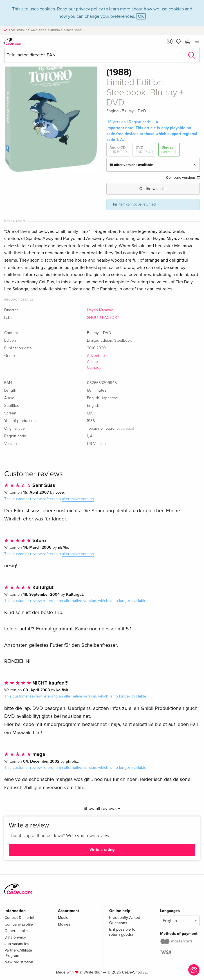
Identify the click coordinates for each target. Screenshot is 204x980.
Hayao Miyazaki (100, 310)
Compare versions (183, 178)
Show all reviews (102, 809)
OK (141, 16)
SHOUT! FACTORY (103, 318)
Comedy (94, 368)
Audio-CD (118, 150)
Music (63, 918)
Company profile (19, 924)
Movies (64, 924)
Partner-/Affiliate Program (18, 953)
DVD (144, 150)
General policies (19, 931)
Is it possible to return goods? (122, 932)
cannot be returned (141, 204)
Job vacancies (17, 944)
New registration (19, 962)
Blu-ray (169, 150)
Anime (92, 362)
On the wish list (153, 189)
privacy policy (89, 9)
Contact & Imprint (19, 918)
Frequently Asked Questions (125, 920)
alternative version (78, 499)
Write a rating (102, 850)
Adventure (96, 356)
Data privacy (15, 937)
